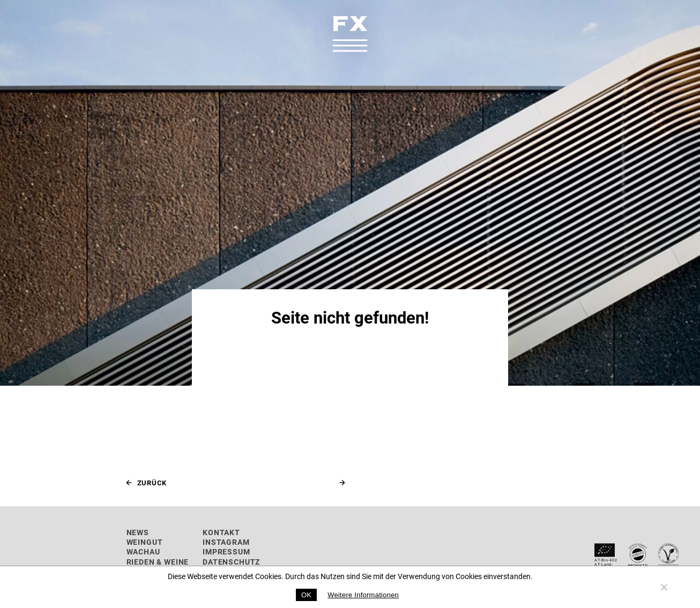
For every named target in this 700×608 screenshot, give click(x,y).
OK (306, 595)
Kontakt (221, 532)
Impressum (226, 551)
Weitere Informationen (363, 595)
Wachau (143, 551)
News (138, 532)
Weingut (145, 542)
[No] (664, 587)
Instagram (226, 542)
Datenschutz (231, 562)
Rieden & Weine (158, 562)
